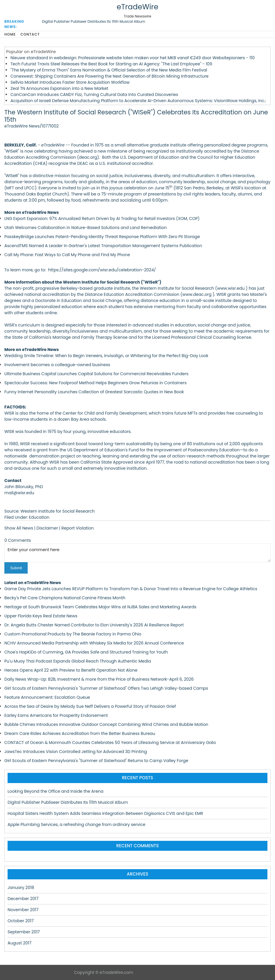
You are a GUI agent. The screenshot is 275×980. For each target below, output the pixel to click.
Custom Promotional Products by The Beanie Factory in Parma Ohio (73, 634)
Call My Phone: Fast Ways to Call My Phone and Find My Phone (67, 255)
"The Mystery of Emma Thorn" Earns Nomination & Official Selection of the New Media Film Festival (109, 70)
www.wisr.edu (231, 288)
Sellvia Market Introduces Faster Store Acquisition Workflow (70, 82)
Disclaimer (47, 528)
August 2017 (20, 943)
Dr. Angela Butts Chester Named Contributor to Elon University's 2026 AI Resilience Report (94, 625)
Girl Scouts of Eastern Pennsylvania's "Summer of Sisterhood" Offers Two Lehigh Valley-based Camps (106, 688)
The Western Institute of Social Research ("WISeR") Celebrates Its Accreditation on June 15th (136, 116)
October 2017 (21, 921)
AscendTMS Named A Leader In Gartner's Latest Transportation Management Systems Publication (103, 246)
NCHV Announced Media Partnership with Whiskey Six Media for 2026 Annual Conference (94, 643)
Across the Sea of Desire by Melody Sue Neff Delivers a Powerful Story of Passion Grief (90, 706)
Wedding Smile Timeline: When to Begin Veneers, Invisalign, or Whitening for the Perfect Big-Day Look (106, 356)
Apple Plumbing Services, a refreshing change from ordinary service (76, 824)
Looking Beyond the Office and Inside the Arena (55, 791)
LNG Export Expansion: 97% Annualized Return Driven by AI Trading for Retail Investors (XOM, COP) (102, 219)
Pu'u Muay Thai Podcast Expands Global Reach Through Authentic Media (78, 661)
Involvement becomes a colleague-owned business (57, 365)
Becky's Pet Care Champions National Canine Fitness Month (65, 598)
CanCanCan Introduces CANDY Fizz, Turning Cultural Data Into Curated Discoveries (94, 95)
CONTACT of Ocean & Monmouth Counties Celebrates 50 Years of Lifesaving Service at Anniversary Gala (110, 743)
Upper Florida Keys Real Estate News (41, 616)
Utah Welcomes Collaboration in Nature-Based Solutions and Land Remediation (86, 228)
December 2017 (23, 899)
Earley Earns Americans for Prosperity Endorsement (56, 715)
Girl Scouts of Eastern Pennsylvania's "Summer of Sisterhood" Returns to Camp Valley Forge (96, 761)
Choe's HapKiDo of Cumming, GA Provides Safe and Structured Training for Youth (86, 652)
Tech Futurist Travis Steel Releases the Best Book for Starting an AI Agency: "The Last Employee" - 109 (111, 64)
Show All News (19, 528)
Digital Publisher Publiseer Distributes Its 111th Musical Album (94, 21)
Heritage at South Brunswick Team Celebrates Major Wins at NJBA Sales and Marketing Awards (100, 607)
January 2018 (21, 888)
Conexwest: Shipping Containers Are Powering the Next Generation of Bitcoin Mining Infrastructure (110, 76)
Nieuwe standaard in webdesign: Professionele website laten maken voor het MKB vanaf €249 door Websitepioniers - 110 (133, 58)
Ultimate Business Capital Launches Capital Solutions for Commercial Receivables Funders (96, 374)
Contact (30, 34)
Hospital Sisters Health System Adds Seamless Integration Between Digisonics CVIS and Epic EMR (105, 813)
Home (10, 34)
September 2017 (24, 932)
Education (39, 517)
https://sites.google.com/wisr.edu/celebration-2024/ (102, 270)
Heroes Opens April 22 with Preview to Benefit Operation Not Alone (71, 670)
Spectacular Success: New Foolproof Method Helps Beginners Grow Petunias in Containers (95, 383)
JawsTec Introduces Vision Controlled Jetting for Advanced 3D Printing (76, 752)
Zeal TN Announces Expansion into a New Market (59, 88)
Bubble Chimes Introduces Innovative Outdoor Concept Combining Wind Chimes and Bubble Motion (106, 724)
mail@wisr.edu (19, 493)
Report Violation (78, 528)
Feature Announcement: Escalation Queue (47, 697)
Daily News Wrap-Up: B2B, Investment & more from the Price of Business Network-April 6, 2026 (99, 679)
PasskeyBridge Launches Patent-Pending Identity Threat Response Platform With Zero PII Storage (102, 237)
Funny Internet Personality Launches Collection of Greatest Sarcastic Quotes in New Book (94, 392)
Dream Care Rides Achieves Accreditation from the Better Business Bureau (80, 733)
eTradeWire (137, 7)
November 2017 (23, 910)
